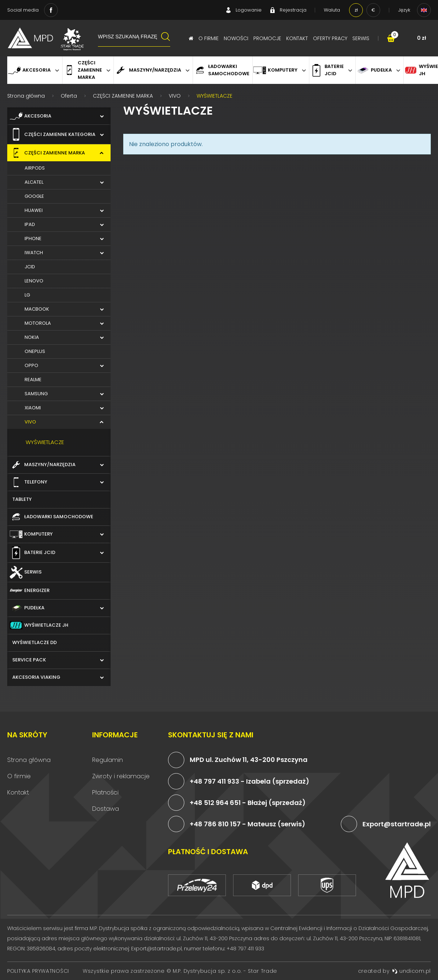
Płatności (105, 792)
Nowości (236, 38)
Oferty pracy (330, 38)
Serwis (361, 38)
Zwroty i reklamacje (121, 776)
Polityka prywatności (38, 971)
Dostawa (106, 809)
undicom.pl (411, 971)
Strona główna (29, 760)
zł (356, 10)
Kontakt (297, 38)
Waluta (332, 10)
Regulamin (108, 760)
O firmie (209, 38)
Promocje (267, 38)
